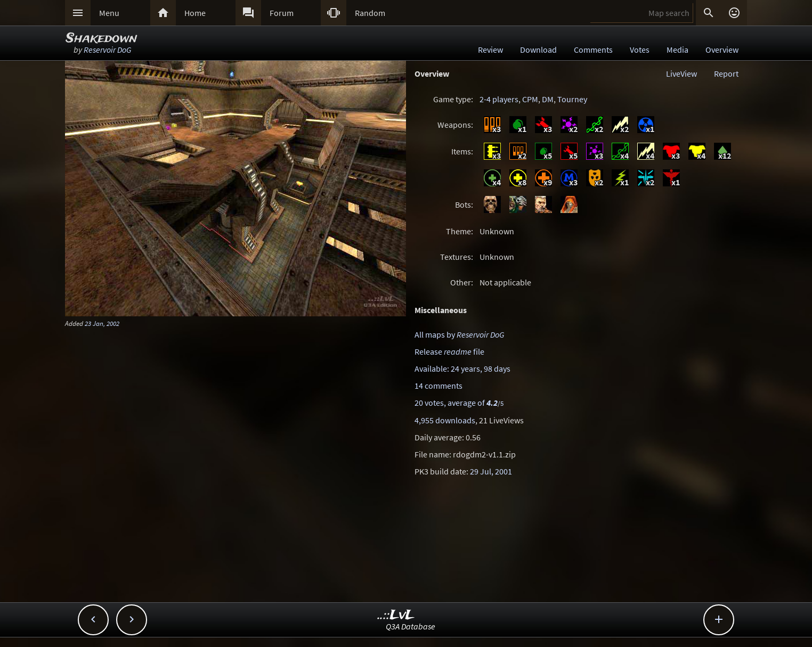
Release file (449, 351)
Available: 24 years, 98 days (462, 368)
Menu (109, 13)
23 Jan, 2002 (102, 323)
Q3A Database (411, 626)
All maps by (459, 334)
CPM (530, 99)
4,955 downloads (445, 420)
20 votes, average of (459, 403)
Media (677, 50)
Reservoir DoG (107, 50)
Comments (593, 50)
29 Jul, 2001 (491, 471)
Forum (282, 13)
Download (538, 50)
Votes (640, 50)
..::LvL (396, 615)
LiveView (681, 73)
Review (490, 50)
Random (370, 13)
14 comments (439, 386)
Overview (722, 50)
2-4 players (499, 99)
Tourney (572, 99)
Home (195, 13)
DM (548, 99)
